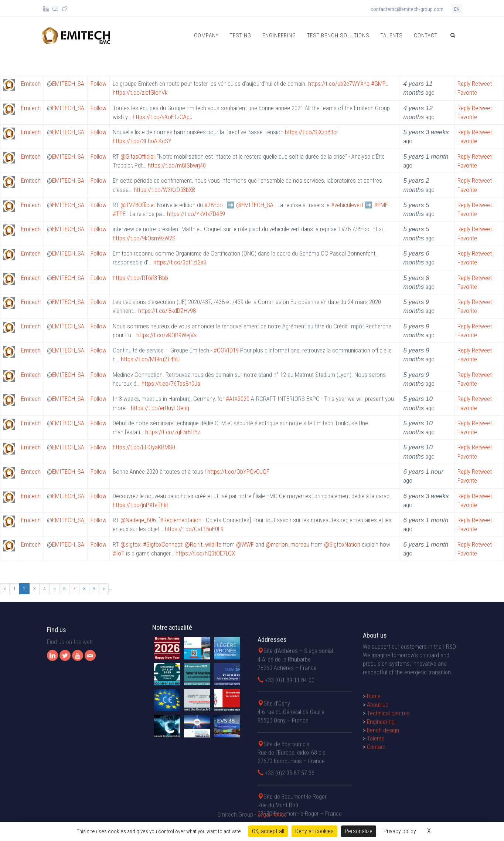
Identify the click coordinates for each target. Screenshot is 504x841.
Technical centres (388, 775)
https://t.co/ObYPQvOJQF (238, 472)
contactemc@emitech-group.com (407, 9)
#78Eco (214, 205)
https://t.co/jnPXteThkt (140, 505)
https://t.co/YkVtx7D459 (196, 214)
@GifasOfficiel (137, 156)
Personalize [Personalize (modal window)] (359, 831)
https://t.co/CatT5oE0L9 (194, 529)
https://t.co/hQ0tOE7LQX (205, 553)
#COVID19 (226, 350)
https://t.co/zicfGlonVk (140, 92)
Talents (392, 36)
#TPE (119, 214)
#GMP (378, 84)
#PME (381, 205)
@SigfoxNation (342, 544)
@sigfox (130, 544)
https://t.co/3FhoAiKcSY (142, 141)
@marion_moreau (287, 544)
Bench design (383, 792)
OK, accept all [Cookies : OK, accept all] (268, 831)
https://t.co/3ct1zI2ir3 (180, 262)
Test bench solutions (338, 36)
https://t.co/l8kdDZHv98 (167, 311)
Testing (241, 36)
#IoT (119, 553)
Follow (98, 84)
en (457, 9)
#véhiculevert (347, 205)
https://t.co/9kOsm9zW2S (144, 238)
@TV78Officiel (137, 205)
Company (206, 36)
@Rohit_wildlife (203, 544)
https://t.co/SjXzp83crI (312, 132)
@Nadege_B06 (138, 520)
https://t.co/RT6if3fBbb (140, 278)
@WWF (245, 544)
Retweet (482, 84)
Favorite (467, 92)
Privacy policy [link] (400, 831)
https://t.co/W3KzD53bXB (165, 190)
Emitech (31, 84)
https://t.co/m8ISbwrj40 (177, 165)
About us (378, 767)
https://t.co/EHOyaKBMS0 (144, 447)
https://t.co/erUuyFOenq (160, 408)
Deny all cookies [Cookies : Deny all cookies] (314, 831)
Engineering (279, 36)
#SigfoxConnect (163, 544)
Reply (464, 84)
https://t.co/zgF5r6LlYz (173, 432)
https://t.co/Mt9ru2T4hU (150, 359)
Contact (426, 36)
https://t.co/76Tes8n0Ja (171, 384)
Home (374, 759)
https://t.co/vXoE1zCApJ (163, 117)
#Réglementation (181, 520)
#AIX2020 (238, 399)
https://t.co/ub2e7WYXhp (339, 84)
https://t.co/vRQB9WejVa (166, 335)
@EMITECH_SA (255, 205)
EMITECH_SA (68, 84)
